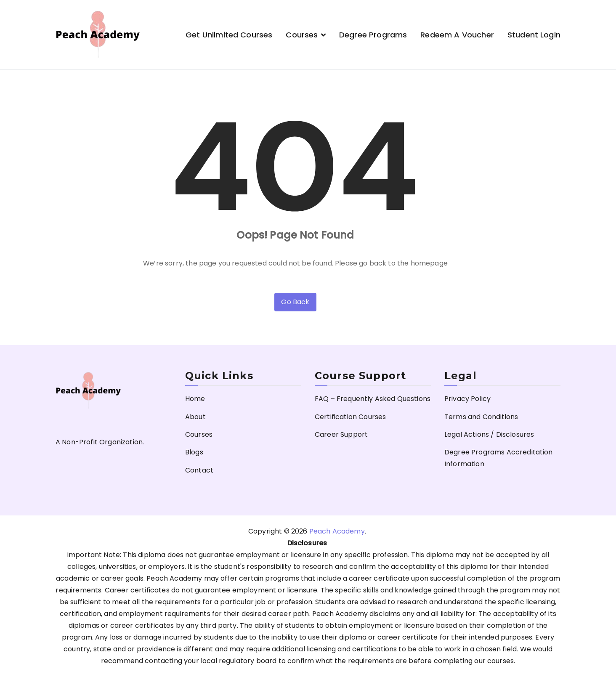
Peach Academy (337, 531)
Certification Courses (350, 417)
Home (195, 399)
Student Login (534, 35)
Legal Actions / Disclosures (489, 434)
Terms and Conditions (481, 417)
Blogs (194, 452)
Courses (302, 35)
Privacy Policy (467, 399)
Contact (199, 470)
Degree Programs (373, 35)
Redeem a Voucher (457, 35)
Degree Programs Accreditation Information (499, 458)
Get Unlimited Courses (229, 35)
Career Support (341, 434)
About (195, 417)
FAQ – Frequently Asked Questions (373, 399)
